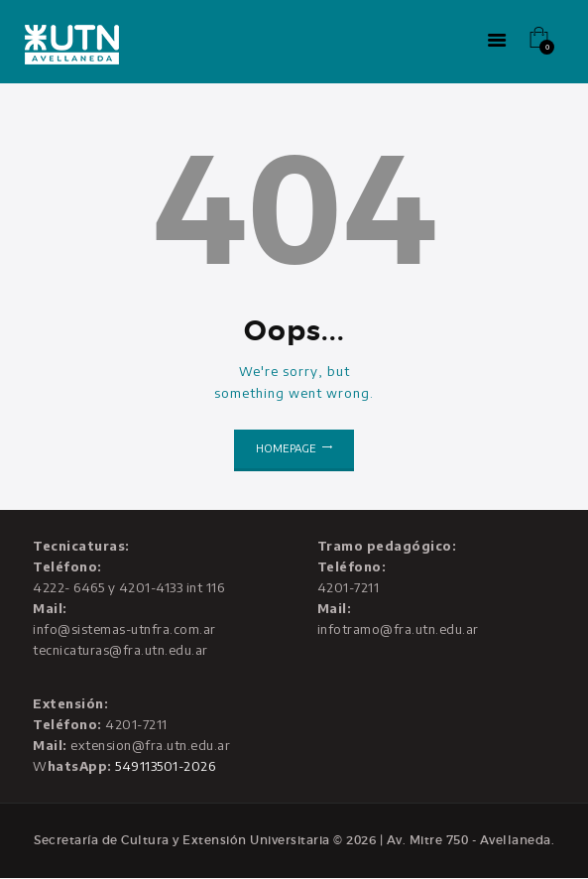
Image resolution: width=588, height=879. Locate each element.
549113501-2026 (165, 766)
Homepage (286, 448)
